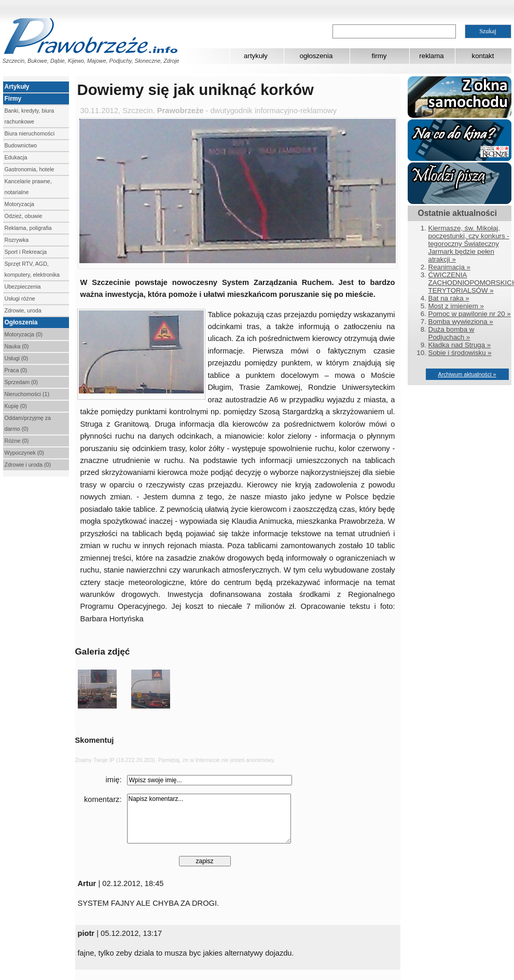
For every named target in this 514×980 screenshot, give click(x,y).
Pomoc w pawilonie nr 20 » (470, 314)
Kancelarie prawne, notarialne (28, 187)
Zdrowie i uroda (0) (28, 465)
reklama (431, 56)
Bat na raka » (449, 298)
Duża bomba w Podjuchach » (452, 333)
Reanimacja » (450, 267)
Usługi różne (20, 298)
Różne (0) (17, 441)
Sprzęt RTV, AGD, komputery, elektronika (32, 269)
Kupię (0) (16, 406)
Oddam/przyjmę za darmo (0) (28, 423)
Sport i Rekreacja (26, 252)
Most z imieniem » (456, 306)
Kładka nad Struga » (460, 345)
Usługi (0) (17, 358)
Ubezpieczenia (23, 287)
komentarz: (103, 799)
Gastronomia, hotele (30, 169)
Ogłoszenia (21, 322)
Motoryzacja (19, 204)
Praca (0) (16, 370)
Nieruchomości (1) (27, 394)
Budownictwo (21, 145)
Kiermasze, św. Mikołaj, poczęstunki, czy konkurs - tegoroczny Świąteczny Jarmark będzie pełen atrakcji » (469, 244)
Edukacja (16, 157)
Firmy (13, 99)
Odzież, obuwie (24, 216)
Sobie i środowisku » (460, 353)
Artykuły (17, 87)
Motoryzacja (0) (24, 334)
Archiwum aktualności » (467, 374)
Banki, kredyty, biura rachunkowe (30, 116)
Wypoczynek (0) (24, 453)
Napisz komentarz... (209, 819)
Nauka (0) (17, 346)
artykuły (256, 56)
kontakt (483, 56)
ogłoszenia (316, 56)
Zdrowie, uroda (23, 310)
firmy (379, 56)
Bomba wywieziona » (461, 322)
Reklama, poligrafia (28, 228)
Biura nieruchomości (30, 133)
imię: (114, 780)
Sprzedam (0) (22, 382)
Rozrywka (17, 240)
